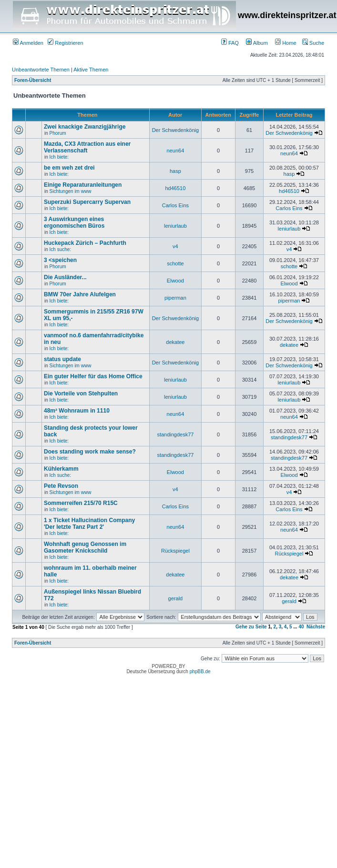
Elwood (175, 281)
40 (301, 627)
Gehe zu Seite (251, 627)
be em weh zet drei (69, 168)
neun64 (176, 151)
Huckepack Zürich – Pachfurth (85, 243)
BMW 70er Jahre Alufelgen (80, 294)
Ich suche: (61, 249)
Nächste (316, 627)
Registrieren (65, 43)
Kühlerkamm (61, 469)
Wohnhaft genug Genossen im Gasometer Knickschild (85, 547)
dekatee (175, 342)
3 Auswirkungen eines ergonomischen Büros (74, 222)
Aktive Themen (91, 70)
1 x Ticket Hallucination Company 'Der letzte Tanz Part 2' (89, 524)
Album (257, 43)
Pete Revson (61, 486)
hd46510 (175, 188)
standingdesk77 (175, 434)
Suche (313, 43)
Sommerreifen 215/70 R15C (81, 503)
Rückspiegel (175, 551)
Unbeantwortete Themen (41, 70)
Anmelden (28, 43)
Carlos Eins (175, 205)
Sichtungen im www (71, 191)
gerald (176, 598)
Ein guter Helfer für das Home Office (93, 376)
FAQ (230, 43)
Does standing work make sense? (90, 452)
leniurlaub (175, 226)
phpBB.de (200, 671)
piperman (175, 298)
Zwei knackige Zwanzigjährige (85, 127)
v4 (175, 246)
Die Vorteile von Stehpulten (81, 394)
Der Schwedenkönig (175, 130)
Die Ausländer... (65, 277)
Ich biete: (59, 157)
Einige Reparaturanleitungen (83, 185)
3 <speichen (60, 260)
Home (286, 43)
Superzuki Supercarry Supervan (87, 202)
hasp (175, 171)
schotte (175, 263)
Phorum (58, 133)
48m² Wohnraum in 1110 (77, 411)
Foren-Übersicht (33, 80)
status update (62, 359)
